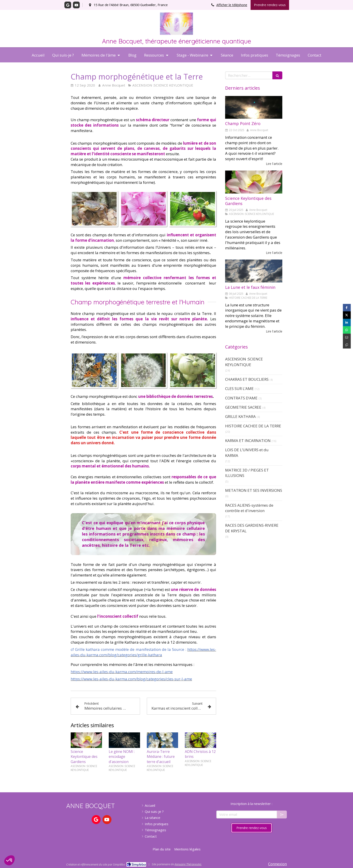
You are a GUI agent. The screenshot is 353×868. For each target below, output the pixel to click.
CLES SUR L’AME (239, 388)
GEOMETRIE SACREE (243, 407)
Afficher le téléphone (232, 5)
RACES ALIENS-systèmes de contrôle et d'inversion (249, 508)
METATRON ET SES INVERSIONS (254, 490)
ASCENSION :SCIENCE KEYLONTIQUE (244, 362)
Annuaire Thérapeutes (188, 864)
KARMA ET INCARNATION (248, 441)
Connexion (277, 864)
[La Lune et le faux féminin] (254, 271)
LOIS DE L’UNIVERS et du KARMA (247, 452)
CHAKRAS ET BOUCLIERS (247, 379)
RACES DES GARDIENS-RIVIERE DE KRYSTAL (252, 528)
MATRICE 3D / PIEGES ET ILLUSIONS (247, 473)
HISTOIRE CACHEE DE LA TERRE (253, 426)
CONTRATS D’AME (241, 398)
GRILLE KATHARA (240, 416)
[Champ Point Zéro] (254, 107)
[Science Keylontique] (254, 182)
